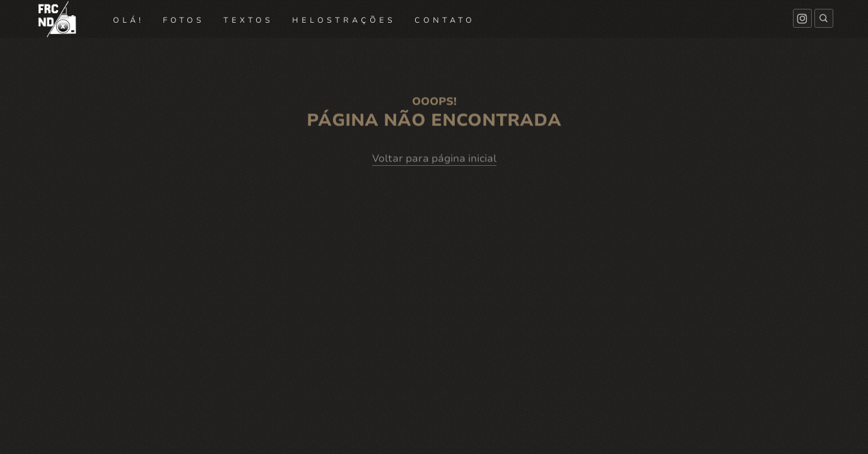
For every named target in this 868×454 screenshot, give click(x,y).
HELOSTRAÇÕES (344, 20)
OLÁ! (128, 20)
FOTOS (184, 20)
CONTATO (445, 20)
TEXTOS (248, 20)
